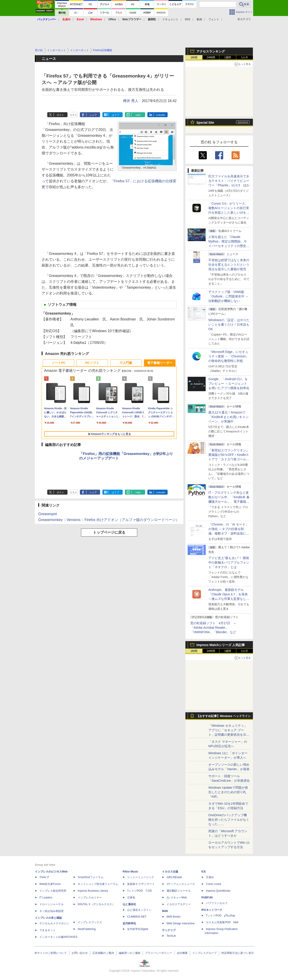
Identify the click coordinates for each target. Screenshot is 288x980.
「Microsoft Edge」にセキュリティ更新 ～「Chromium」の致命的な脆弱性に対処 (229, 356)
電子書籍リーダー (160, 363)
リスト (73, 115)
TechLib (171, 936)
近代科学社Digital (138, 929)
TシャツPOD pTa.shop (220, 916)
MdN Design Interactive (181, 923)
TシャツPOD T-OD (139, 891)
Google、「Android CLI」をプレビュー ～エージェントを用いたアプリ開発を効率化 (229, 384)
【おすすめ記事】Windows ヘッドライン (224, 716)
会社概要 (182, 953)
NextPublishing (87, 929)
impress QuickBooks (218, 891)
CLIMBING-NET (137, 917)
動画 (199, 19)
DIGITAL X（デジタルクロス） (96, 904)
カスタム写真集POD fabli (222, 922)
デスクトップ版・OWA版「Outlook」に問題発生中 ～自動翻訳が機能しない (228, 296)
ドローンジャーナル (52, 904)
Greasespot (48, 514)
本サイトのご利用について (51, 953)
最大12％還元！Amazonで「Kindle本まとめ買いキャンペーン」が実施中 (228, 417)
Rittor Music (130, 872)
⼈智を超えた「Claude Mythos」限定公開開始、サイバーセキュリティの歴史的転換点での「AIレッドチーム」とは (229, 246)
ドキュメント (170, 19)
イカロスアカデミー (179, 904)
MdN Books (173, 917)
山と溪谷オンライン (139, 910)
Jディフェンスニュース (181, 884)
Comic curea (213, 884)
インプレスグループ (205, 953)
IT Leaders (46, 898)
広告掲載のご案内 (103, 953)
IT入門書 (126, 363)
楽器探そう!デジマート (141, 884)
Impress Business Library (93, 891)
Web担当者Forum (50, 884)
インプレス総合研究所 (53, 891)
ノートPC (58, 363)
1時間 (194, 57)
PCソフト (92, 363)
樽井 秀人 (131, 101)
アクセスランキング (211, 51)
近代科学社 (129, 923)
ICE (204, 872)
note (138, 115)
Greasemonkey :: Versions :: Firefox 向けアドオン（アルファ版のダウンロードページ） (109, 520)
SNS (188, 19)
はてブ (116, 115)
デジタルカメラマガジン (54, 923)
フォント (214, 19)
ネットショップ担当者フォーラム (98, 884)
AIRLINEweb (174, 877)
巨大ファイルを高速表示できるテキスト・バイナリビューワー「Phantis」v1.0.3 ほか (229, 181)
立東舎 (131, 898)
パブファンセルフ (217, 903)
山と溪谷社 (129, 904)
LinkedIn (161, 115)
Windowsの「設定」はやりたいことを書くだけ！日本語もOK (229, 324)
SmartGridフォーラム (91, 877)
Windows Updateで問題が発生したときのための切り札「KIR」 (228, 792)
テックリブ (169, 930)
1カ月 (245, 57)
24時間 (211, 57)
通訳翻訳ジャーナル (179, 891)
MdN (165, 911)
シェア (93, 115)
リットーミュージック (141, 877)
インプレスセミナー (90, 898)
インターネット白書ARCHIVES (58, 937)
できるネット (47, 930)
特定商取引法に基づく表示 (238, 953)
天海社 (210, 877)
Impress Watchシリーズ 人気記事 (221, 645)
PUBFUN (207, 898)
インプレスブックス (90, 922)
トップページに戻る (109, 532)
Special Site (205, 123)
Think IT (44, 877)
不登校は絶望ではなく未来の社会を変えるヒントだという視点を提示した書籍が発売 (229, 265)
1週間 (228, 57)
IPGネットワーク (212, 910)
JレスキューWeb (177, 898)
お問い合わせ (80, 953)
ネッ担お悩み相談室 (52, 911)
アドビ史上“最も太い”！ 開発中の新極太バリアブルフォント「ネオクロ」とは (229, 562)
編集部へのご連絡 (130, 953)
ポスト (60, 115)
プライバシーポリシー (159, 953)
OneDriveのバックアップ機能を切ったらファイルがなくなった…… (229, 820)
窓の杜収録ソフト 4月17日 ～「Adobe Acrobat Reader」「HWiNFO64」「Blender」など (213, 628)
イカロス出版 (170, 872)
